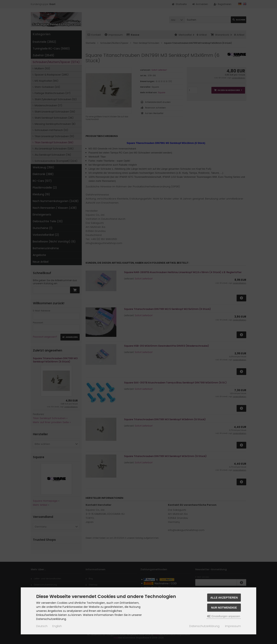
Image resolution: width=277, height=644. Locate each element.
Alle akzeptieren (224, 598)
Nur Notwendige (224, 608)
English (57, 626)
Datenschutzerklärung (204, 626)
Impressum (233, 626)
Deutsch (42, 626)
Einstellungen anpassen (224, 616)
